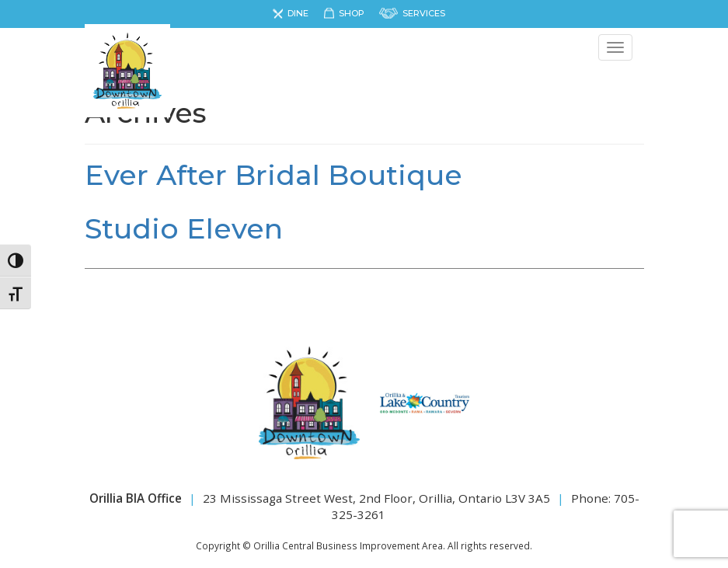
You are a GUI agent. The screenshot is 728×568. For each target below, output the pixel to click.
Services (424, 13)
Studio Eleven (184, 228)
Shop (352, 13)
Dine (298, 13)
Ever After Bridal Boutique (273, 175)
